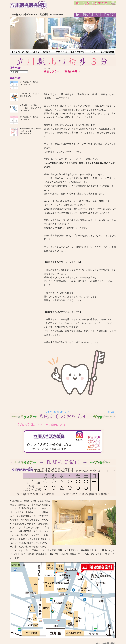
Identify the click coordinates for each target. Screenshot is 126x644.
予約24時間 (108, 52)
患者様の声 (63, 52)
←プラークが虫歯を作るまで (56, 412)
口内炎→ (112, 412)
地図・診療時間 (78, 52)
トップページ (18, 52)
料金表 (93, 52)
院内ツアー (48, 52)
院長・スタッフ (33, 52)
